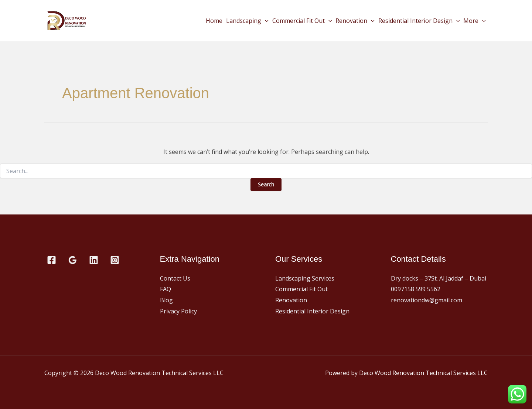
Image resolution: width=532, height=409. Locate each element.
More (475, 21)
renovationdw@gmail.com (427, 300)
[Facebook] (52, 260)
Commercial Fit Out (302, 21)
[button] (265, 21)
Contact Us (175, 278)
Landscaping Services (305, 278)
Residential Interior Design (419, 21)
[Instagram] (115, 260)
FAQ (166, 289)
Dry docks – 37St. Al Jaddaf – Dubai (439, 278)
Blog (166, 300)
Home (214, 21)
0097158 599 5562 (416, 289)
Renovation (355, 21)
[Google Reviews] (73, 260)
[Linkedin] (94, 260)
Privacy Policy (178, 311)
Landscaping (247, 21)
